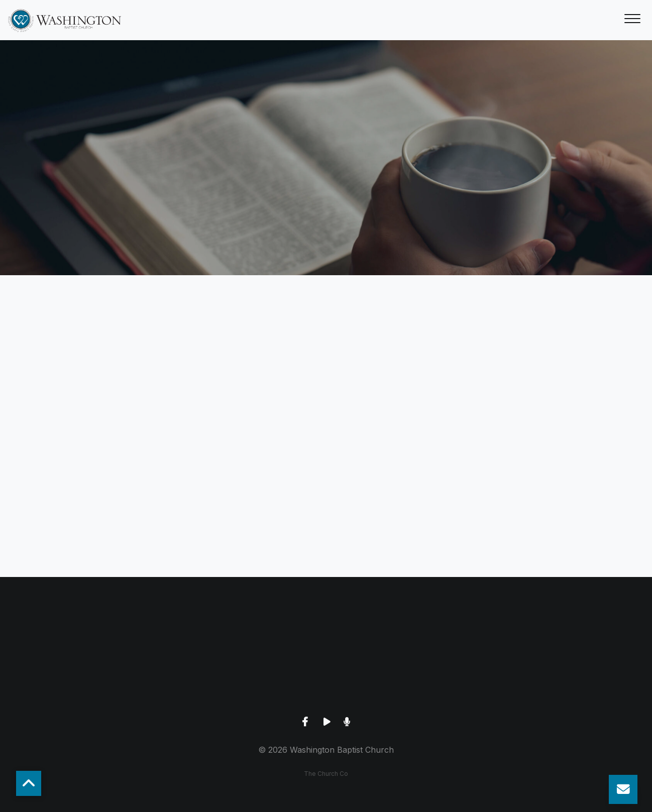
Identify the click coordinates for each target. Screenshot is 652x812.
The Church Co (326, 774)
